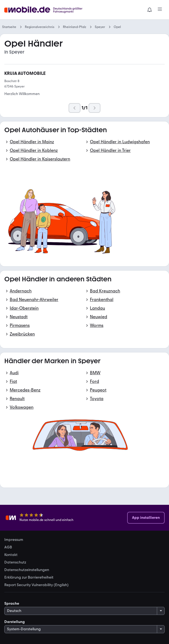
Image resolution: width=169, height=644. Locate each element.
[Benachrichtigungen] (150, 10)
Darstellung (15, 622)
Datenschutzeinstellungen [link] (27, 570)
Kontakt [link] (11, 555)
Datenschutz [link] (15, 562)
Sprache (12, 603)
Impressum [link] (14, 540)
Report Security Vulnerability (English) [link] (36, 585)
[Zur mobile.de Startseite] (45, 10)
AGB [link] (8, 547)
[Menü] (160, 10)
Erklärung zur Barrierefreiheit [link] (29, 577)
